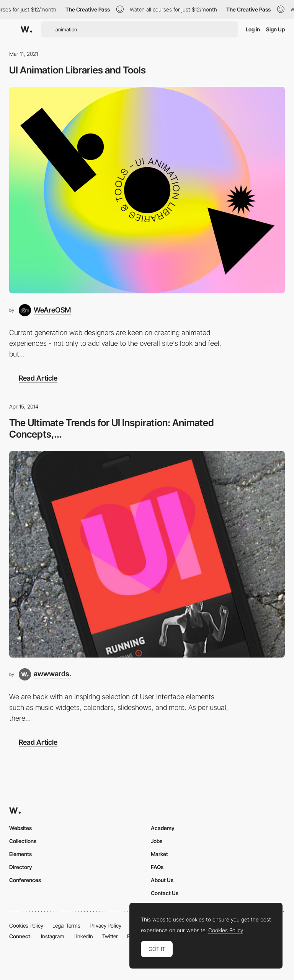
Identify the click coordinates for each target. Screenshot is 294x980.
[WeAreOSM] (45, 310)
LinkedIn (83, 936)
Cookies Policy (26, 925)
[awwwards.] (45, 674)
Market (159, 854)
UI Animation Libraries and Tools (78, 70)
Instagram (53, 936)
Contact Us (165, 893)
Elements (20, 854)
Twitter (110, 936)
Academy (163, 828)
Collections (23, 841)
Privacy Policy (105, 925)
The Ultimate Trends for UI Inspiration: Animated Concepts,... (112, 428)
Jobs (157, 841)
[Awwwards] (26, 29)
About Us (162, 880)
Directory (21, 867)
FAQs (157, 867)
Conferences (25, 880)
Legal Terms (66, 925)
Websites (20, 828)
